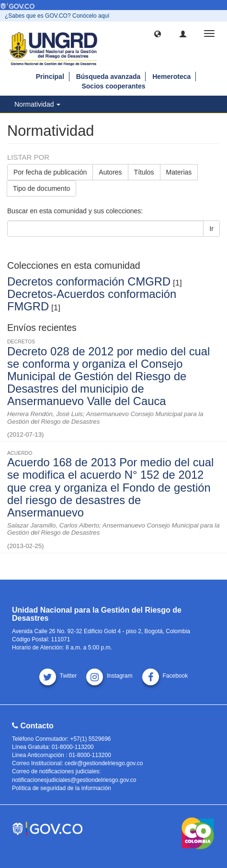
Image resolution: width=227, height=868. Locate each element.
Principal (50, 77)
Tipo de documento (41, 188)
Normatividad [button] (37, 104)
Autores (110, 172)
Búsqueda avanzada (108, 77)
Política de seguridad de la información (62, 788)
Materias (179, 172)
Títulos (144, 172)
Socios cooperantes (113, 86)
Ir (211, 229)
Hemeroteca (171, 77)
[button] (158, 33)
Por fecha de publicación (50, 172)
